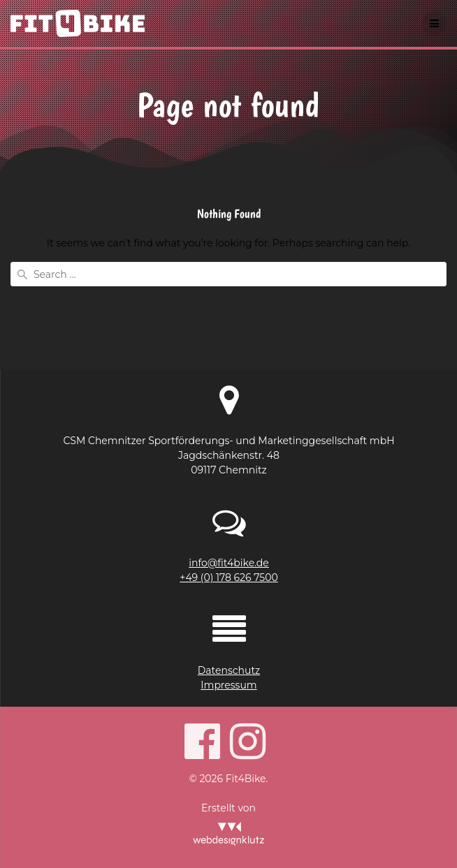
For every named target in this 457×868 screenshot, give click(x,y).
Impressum (228, 685)
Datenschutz (229, 670)
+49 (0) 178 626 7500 (228, 578)
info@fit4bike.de (229, 563)
